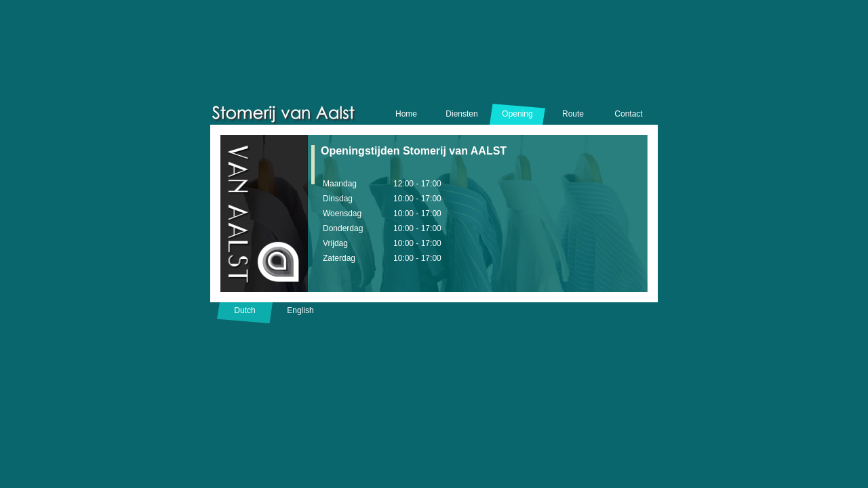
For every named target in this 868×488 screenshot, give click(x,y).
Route (573, 114)
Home (406, 114)
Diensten (461, 114)
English (300, 310)
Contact (628, 114)
